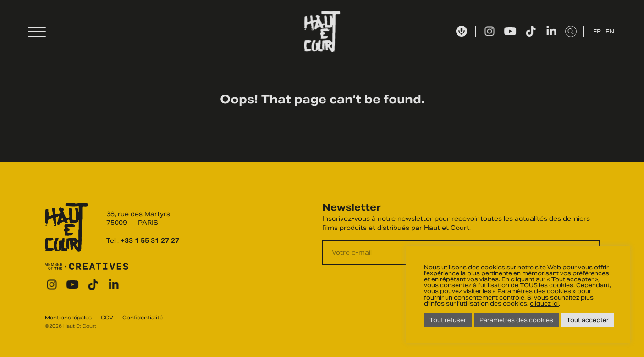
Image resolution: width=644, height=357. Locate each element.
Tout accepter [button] (588, 320)
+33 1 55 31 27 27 (150, 241)
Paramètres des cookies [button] (516, 320)
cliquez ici (544, 304)
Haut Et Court (322, 32)
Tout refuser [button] (448, 320)
